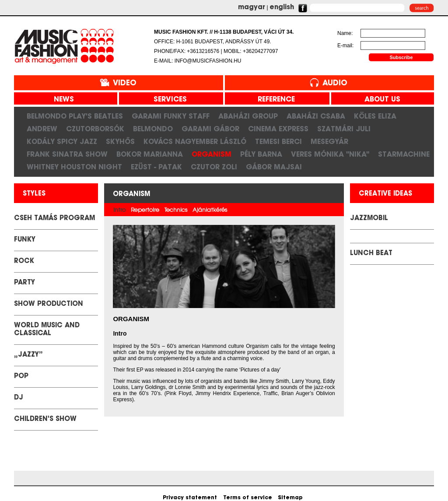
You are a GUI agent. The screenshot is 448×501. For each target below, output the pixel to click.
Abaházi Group (248, 116)
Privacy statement (190, 498)
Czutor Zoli (214, 167)
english (282, 8)
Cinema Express (278, 129)
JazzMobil (369, 219)
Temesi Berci (278, 141)
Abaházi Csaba (316, 116)
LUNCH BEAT (371, 254)
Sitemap (290, 498)
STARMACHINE (404, 154)
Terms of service (248, 498)
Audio (335, 83)
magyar (252, 8)
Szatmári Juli (344, 129)
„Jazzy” (28, 355)
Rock (24, 261)
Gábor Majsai (274, 167)
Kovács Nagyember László (195, 141)
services (167, 100)
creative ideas (385, 194)
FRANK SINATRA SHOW (67, 154)
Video (125, 83)
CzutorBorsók (95, 129)
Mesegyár (329, 141)
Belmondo (153, 129)
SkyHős (120, 141)
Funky (25, 240)
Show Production (49, 304)
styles (34, 194)
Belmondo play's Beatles (75, 116)
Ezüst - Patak (156, 167)
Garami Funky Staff (171, 116)
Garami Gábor (210, 129)
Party (24, 283)
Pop (21, 377)
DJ (19, 398)
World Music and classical (47, 330)
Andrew (42, 129)
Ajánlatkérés (210, 210)
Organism (212, 154)
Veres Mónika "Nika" (330, 154)
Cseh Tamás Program (54, 219)
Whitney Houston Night (74, 167)
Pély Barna (261, 154)
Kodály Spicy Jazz (62, 141)
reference (273, 100)
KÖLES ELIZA (375, 116)
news (61, 100)
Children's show (45, 419)
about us (379, 100)
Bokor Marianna (150, 154)
